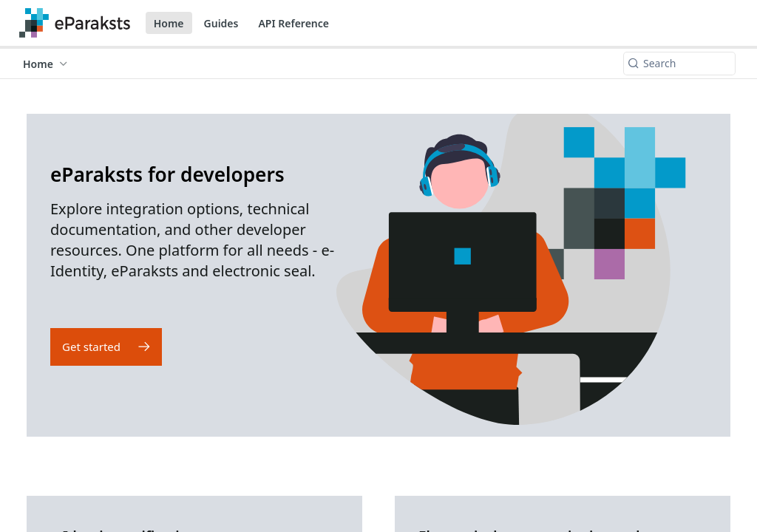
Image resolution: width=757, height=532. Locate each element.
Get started (91, 347)
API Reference (293, 23)
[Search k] (679, 64)
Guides (221, 23)
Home (169, 23)
